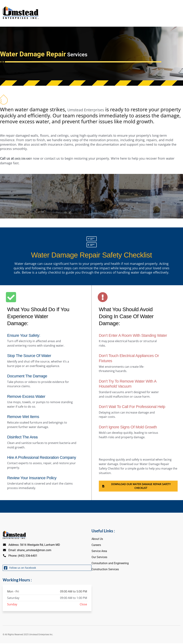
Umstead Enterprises (92, 109)
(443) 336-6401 (25, 158)
